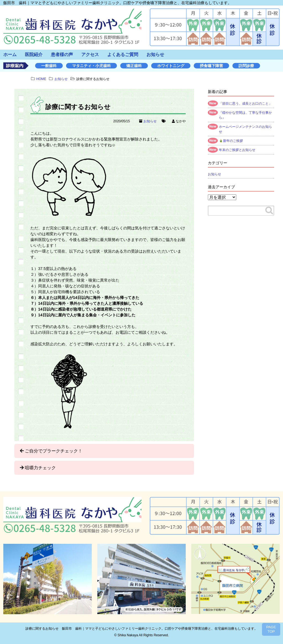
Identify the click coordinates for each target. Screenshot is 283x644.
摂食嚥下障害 (211, 66)
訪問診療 (246, 66)
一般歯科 (49, 66)
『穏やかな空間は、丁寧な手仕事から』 (245, 115)
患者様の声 (62, 55)
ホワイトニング (171, 66)
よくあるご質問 (123, 55)
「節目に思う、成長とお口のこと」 (245, 104)
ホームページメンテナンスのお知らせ (245, 129)
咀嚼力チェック (40, 468)
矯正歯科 (134, 66)
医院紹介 (34, 55)
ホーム (10, 55)
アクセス (90, 55)
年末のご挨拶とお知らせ (237, 150)
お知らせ (155, 55)
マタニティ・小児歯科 (91, 66)
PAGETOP (271, 629)
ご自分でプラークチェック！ (54, 451)
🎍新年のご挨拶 (231, 141)
